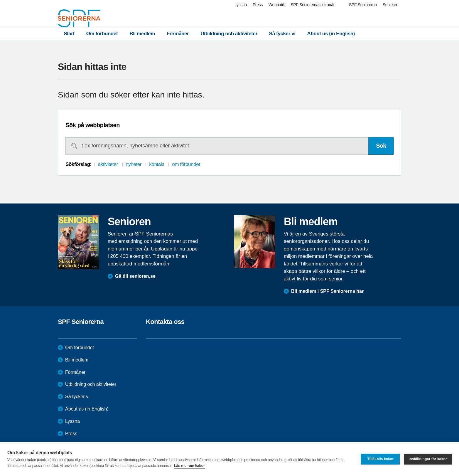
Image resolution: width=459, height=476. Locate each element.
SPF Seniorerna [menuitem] (363, 5)
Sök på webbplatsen (93, 125)
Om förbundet (102, 34)
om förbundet (186, 164)
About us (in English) (331, 34)
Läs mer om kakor (189, 466)
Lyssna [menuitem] (241, 5)
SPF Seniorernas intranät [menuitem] (312, 5)
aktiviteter (108, 164)
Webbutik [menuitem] (277, 5)
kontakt (157, 164)
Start (69, 34)
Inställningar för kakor (428, 459)
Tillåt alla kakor (380, 459)
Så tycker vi (282, 34)
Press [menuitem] (258, 5)
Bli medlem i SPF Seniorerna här (327, 291)
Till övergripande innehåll (0, 0)
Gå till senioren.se (135, 276)
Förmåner (178, 34)
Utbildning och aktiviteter (229, 34)
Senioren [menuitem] (390, 5)
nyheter (134, 164)
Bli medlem (142, 34)
